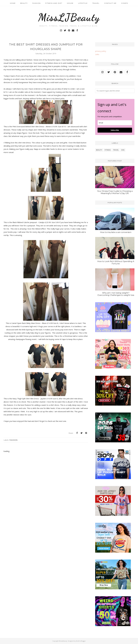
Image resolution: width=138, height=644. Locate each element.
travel (116, 150)
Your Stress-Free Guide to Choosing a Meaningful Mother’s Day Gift (115, 192)
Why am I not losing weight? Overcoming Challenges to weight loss (116, 294)
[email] (115, 123)
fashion (13, 440)
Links (97, 54)
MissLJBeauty (69, 17)
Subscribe (115, 130)
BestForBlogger (81, 641)
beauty (99, 150)
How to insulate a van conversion (116, 232)
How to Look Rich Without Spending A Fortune (116, 263)
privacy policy (101, 51)
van (123, 150)
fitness (108, 150)
